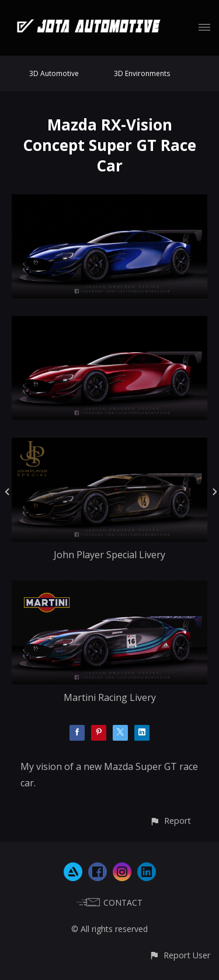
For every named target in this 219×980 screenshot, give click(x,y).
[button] (170, 821)
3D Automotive (54, 73)
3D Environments (142, 73)
